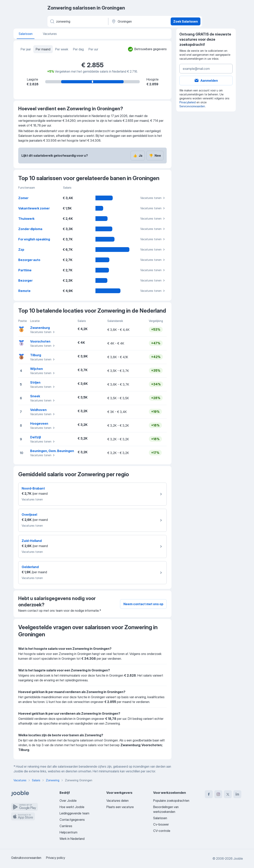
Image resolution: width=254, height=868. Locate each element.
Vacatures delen (117, 801)
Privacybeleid (188, 102)
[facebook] (209, 794)
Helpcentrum (68, 832)
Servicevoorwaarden (192, 106)
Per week (62, 49)
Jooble (238, 858)
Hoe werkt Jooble (72, 807)
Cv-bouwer (161, 824)
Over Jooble (68, 801)
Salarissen (160, 818)
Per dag (78, 49)
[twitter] (228, 794)
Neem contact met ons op (143, 604)
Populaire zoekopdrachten (171, 801)
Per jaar (26, 49)
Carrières (66, 826)
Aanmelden (206, 81)
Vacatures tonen (153, 198)
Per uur (93, 49)
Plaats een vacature (120, 807)
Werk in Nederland (72, 839)
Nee (155, 156)
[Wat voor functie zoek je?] (77, 21)
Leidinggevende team (74, 813)
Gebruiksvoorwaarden (26, 858)
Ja (138, 156)
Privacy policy (56, 858)
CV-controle (162, 831)
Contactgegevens (72, 820)
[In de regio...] (139, 21)
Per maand (43, 49)
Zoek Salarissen (186, 21)
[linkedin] (237, 794)
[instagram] (218, 794)
